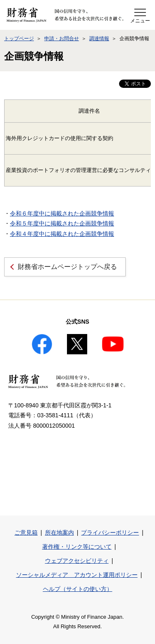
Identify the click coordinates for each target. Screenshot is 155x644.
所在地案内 (60, 533)
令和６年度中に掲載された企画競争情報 (62, 213)
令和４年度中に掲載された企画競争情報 (62, 234)
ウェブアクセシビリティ (77, 561)
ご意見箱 (26, 533)
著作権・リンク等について (77, 547)
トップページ (19, 39)
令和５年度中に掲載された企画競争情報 (62, 223)
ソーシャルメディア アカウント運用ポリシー (77, 575)
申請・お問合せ (62, 39)
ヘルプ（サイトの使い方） (78, 589)
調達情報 (99, 39)
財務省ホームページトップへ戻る (67, 267)
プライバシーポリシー (110, 533)
